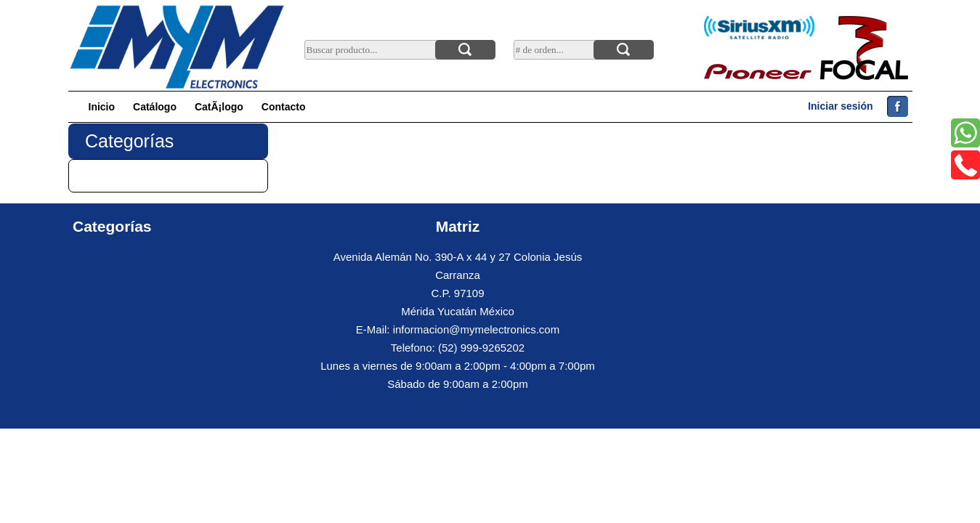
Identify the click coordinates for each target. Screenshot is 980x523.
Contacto (284, 107)
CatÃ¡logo (219, 107)
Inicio (102, 107)
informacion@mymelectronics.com (476, 329)
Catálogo (155, 107)
